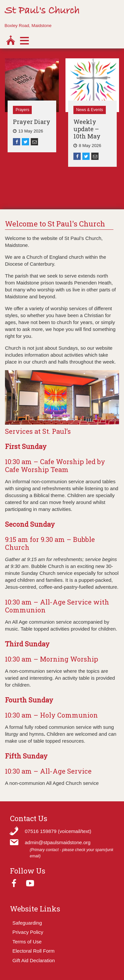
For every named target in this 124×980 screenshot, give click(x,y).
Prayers (22, 110)
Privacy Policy (28, 932)
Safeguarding (27, 923)
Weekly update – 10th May (87, 129)
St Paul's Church (42, 11)
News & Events (89, 110)
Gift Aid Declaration (34, 960)
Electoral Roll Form (34, 951)
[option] (32, 105)
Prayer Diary (32, 122)
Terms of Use (27, 942)
